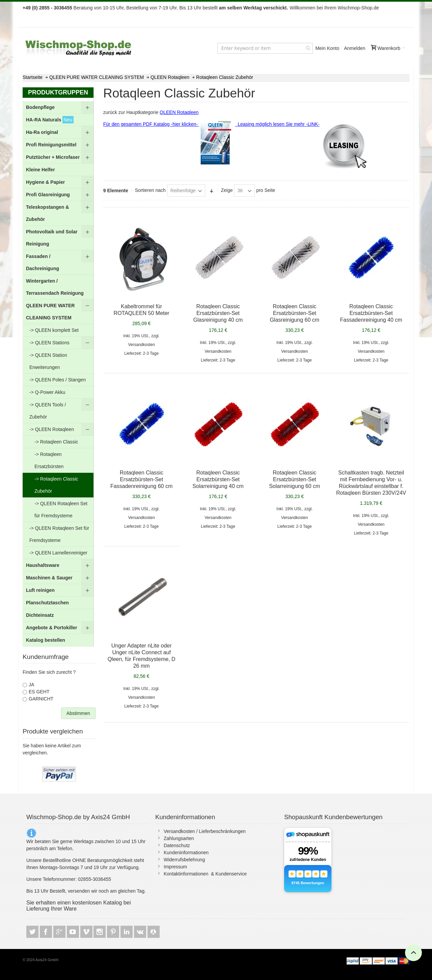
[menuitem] (58, 107)
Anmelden (355, 48)
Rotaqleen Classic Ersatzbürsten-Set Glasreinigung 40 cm (218, 313)
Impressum (175, 867)
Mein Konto (327, 48)
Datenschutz (177, 845)
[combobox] (265, 48)
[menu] (58, 374)
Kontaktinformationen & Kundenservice (205, 874)
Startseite (33, 77)
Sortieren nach (150, 190)
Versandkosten (141, 345)
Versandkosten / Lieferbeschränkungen (205, 831)
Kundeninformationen (186, 853)
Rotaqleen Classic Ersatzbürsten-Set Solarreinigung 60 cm (294, 479)
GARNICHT (41, 699)
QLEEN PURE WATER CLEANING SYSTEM (97, 77)
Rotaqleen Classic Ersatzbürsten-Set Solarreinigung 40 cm (218, 479)
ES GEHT (39, 692)
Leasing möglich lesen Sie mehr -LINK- (277, 124)
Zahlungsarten (179, 838)
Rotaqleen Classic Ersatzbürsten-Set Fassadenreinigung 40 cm (371, 313)
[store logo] (79, 48)
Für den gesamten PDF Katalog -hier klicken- (167, 124)
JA (31, 685)
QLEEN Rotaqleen (171, 77)
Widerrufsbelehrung (184, 860)
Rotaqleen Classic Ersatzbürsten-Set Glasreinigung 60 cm (294, 313)
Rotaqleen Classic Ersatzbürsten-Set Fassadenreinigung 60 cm (141, 479)
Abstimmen (78, 713)
